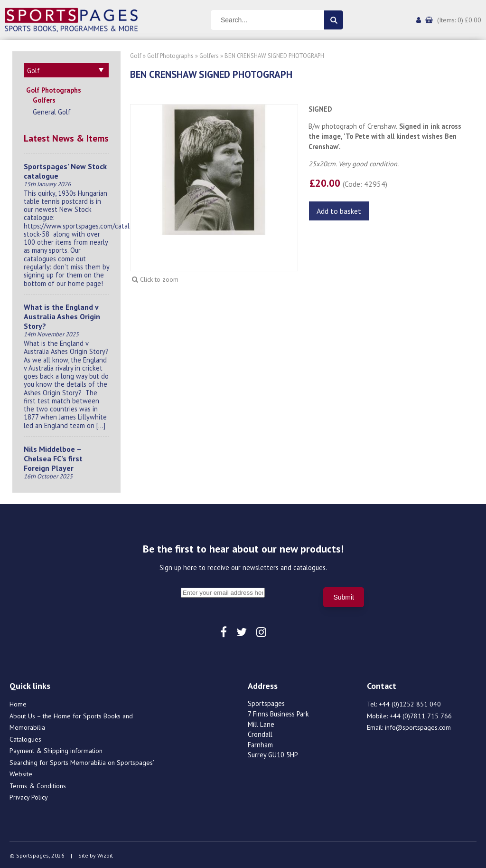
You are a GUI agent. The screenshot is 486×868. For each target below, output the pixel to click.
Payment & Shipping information (56, 749)
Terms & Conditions (38, 784)
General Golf (52, 110)
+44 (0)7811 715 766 (421, 715)
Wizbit (105, 854)
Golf (136, 56)
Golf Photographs (54, 89)
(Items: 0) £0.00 (459, 20)
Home (18, 703)
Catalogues (25, 738)
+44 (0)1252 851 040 (410, 703)
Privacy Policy (29, 796)
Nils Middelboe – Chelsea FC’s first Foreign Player (53, 457)
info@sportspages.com (418, 726)
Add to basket (339, 211)
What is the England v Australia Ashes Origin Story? (62, 315)
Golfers (44, 99)
